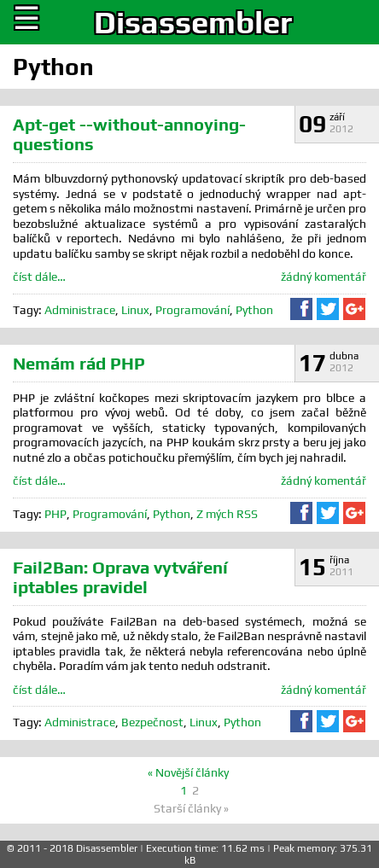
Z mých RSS (227, 514)
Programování (192, 310)
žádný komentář (324, 277)
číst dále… (39, 277)
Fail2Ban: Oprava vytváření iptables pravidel (120, 577)
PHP (55, 514)
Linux (135, 310)
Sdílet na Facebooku (301, 309)
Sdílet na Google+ (354, 309)
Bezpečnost (152, 722)
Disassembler (193, 22)
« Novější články (188, 772)
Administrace (80, 310)
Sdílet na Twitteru (328, 309)
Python (254, 310)
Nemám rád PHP (79, 363)
